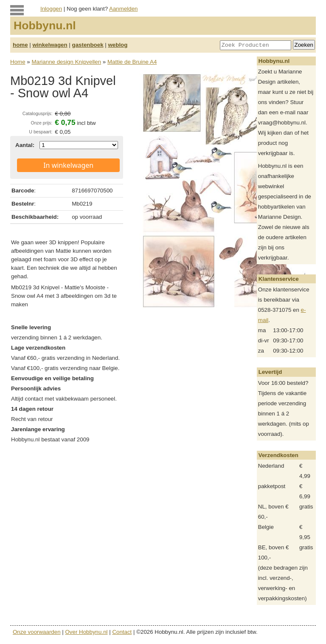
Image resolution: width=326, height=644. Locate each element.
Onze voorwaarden (37, 632)
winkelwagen (50, 45)
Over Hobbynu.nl (87, 632)
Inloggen (51, 9)
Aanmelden (123, 9)
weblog (118, 45)
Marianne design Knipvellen (66, 62)
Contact (122, 632)
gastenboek (88, 45)
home (20, 45)
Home (18, 62)
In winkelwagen (68, 165)
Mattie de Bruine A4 (132, 62)
